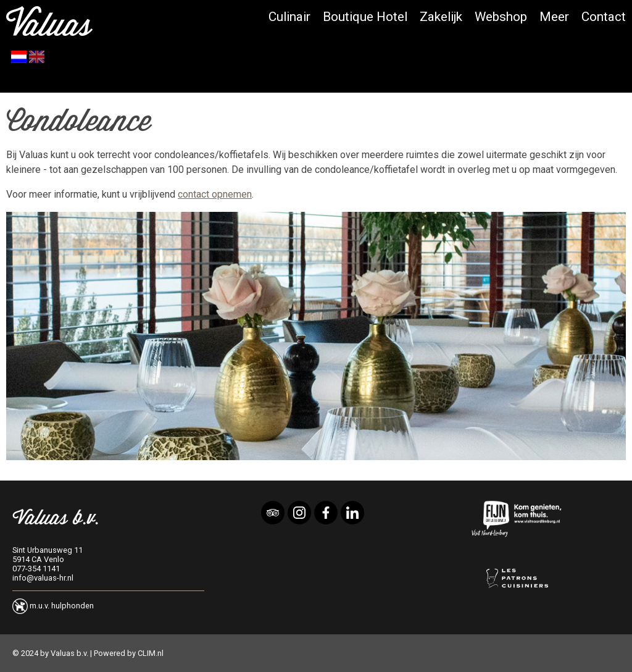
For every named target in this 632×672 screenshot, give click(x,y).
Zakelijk (441, 17)
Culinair (289, 17)
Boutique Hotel (365, 17)
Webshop (501, 17)
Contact (604, 17)
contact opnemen (215, 194)
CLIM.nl (151, 653)
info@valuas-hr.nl (43, 578)
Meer (554, 17)
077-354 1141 (36, 569)
